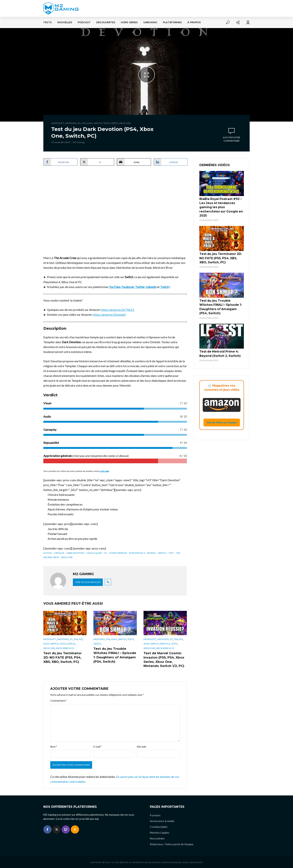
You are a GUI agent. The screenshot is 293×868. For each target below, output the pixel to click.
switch (162, 553)
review (151, 553)
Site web (141, 746)
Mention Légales (160, 832)
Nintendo (71, 123)
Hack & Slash (94, 553)
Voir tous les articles (88, 582)
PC (79, 123)
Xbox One (125, 123)
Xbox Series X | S (65, 648)
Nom (54, 746)
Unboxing (150, 22)
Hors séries (129, 22)
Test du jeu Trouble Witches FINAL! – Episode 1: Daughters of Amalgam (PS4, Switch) (114, 655)
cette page (104, 471)
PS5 (81, 639)
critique (59, 553)
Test (171, 553)
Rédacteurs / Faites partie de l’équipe (172, 843)
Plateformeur (118, 553)
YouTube (115, 287)
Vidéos (114, 123)
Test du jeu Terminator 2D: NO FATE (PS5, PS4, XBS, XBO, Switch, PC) (65, 657)
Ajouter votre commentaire (232, 139)
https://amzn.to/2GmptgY (110, 314)
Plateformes (172, 22)
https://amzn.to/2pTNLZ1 (118, 310)
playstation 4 (137, 553)
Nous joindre (157, 837)
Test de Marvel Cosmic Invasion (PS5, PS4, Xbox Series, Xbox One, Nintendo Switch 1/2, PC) (163, 659)
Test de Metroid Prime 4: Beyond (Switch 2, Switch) (218, 341)
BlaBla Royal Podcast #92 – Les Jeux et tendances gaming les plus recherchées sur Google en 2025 (221, 204)
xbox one (67, 557)
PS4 (84, 123)
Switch (98, 123)
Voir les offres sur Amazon (222, 409)
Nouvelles (65, 22)
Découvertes (106, 22)
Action (48, 553)
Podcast (84, 22)
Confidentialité (159, 826)
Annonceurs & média (162, 820)
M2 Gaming (79, 142)
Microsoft (58, 123)
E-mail (98, 746)
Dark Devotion (75, 553)
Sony (90, 123)
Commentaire (58, 700)
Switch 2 (165, 644)
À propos (194, 22)
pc (106, 553)
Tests (47, 22)
